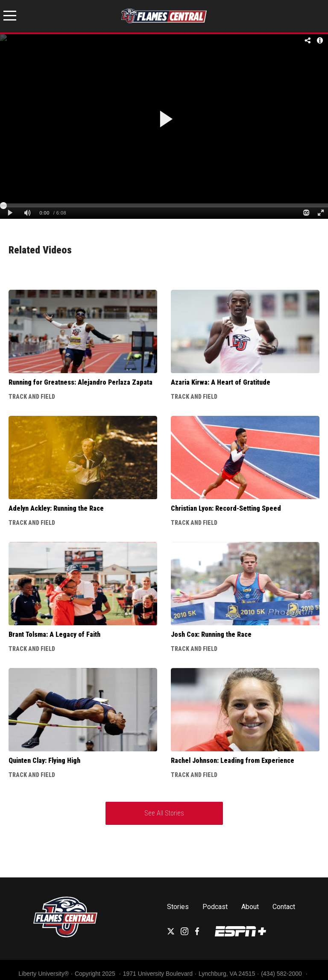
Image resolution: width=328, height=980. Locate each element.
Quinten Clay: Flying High (44, 761)
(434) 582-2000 (282, 974)
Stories (178, 907)
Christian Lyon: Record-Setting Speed (226, 508)
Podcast (215, 907)
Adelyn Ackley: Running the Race (56, 508)
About (250, 907)
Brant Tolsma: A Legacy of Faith (54, 634)
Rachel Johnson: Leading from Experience (233, 761)
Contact (284, 907)
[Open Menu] (10, 17)
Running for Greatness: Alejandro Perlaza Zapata (81, 382)
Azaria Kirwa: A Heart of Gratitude (221, 382)
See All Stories (164, 813)
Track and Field (32, 397)
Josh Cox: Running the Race (211, 634)
